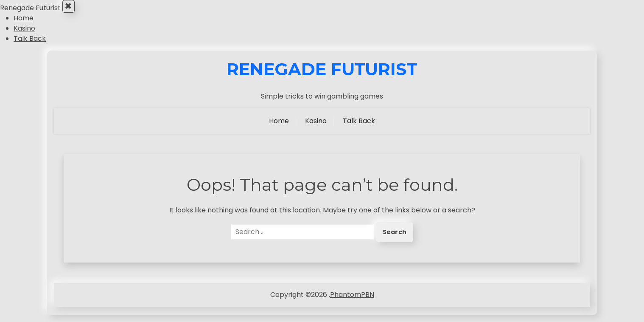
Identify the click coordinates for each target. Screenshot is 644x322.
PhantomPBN (352, 301)
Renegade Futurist (322, 76)
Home (24, 25)
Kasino (24, 35)
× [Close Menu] (71, 10)
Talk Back (30, 45)
